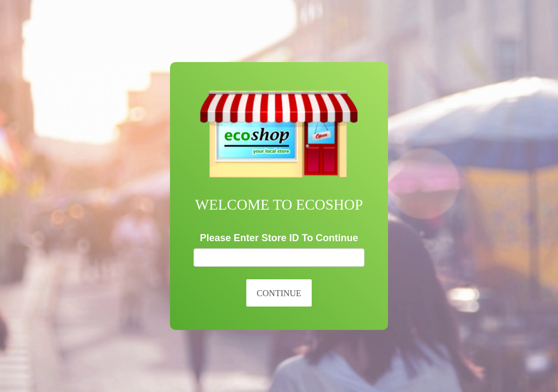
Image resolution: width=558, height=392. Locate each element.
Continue (279, 293)
